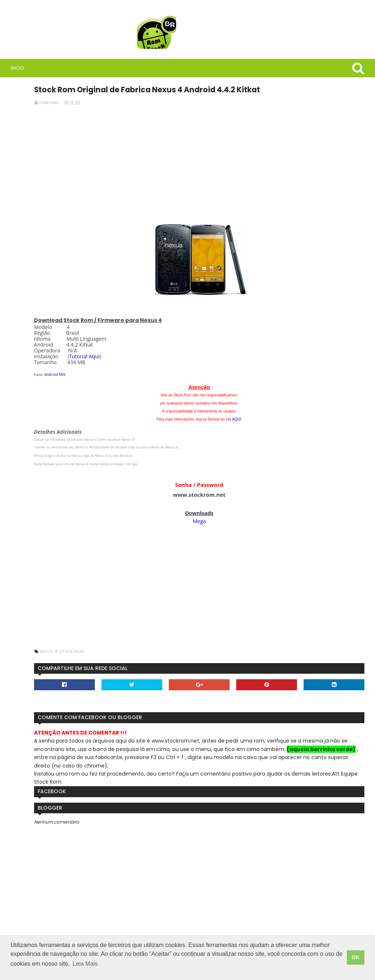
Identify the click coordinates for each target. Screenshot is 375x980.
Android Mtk (144, 373)
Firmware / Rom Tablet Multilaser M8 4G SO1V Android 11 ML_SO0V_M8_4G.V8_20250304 (70, 542)
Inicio (14, 68)
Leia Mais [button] (93, 968)
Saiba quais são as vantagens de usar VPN (67, 253)
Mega (245, 520)
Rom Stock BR (62, 209)
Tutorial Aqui (173, 355)
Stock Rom (160, 650)
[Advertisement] (245, 161)
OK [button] (356, 960)
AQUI (282, 418)
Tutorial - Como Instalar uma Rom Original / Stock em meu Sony (66, 407)
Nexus (135, 650)
